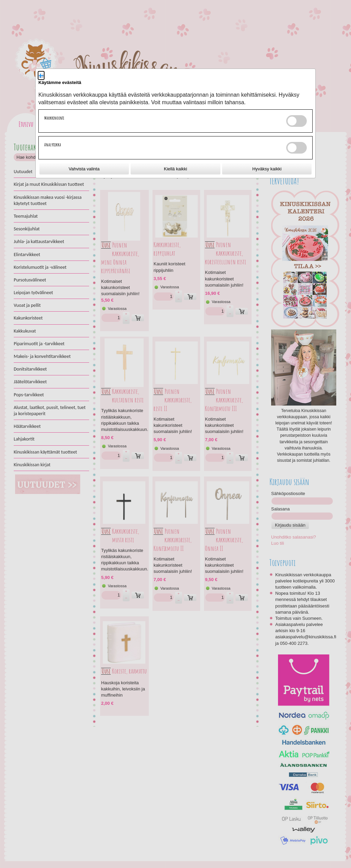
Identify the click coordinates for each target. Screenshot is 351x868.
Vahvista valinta (84, 169)
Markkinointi (54, 118)
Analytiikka (53, 145)
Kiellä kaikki (175, 169)
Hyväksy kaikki (267, 169)
